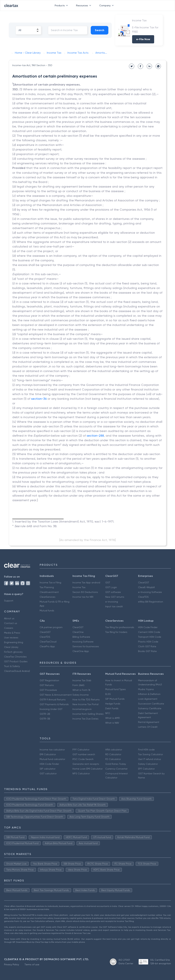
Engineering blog (14, 642)
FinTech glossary (13, 652)
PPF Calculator (81, 750)
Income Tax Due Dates (85, 719)
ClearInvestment (49, 592)
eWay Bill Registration (151, 602)
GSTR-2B (45, 714)
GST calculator (48, 773)
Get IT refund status (150, 759)
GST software (113, 592)
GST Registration (49, 680)
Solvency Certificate (150, 708)
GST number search (84, 754)
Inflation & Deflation (149, 694)
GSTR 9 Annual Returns (53, 700)
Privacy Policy (12, 964)
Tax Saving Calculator (150, 754)
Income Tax (79, 587)
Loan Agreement (148, 699)
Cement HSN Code (149, 632)
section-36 (39, 399)
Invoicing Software (83, 642)
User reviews (11, 638)
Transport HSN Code (150, 637)
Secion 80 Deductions (85, 592)
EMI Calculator (48, 754)
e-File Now (143, 39)
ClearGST (144, 582)
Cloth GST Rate (147, 646)
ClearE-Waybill (146, 587)
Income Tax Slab (82, 680)
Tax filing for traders (116, 632)
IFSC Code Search (83, 759)
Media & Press (12, 633)
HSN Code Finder (148, 627)
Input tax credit (114, 606)
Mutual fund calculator (52, 759)
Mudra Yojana (146, 689)
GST (108, 582)
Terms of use (32, 964)
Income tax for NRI (83, 597)
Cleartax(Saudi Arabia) (17, 671)
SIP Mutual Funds (115, 699)
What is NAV (112, 723)
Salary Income (81, 695)
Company (107, 5)
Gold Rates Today (116, 764)
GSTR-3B (45, 719)
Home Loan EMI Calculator (87, 769)
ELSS (108, 694)
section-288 (95, 436)
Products (62, 5)
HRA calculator (114, 750)
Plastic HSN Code (148, 642)
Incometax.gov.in (82, 709)
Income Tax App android (86, 582)
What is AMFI (113, 718)
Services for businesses (86, 646)
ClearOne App (81, 651)
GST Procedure (48, 690)
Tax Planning (47, 587)
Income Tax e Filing (50, 582)
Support (9, 601)
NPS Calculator (81, 773)
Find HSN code (146, 750)
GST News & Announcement (56, 695)
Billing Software (81, 637)
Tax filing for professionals (120, 627)
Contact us (11, 623)
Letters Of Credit (148, 727)
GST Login (111, 587)
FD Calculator (113, 759)
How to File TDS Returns (86, 700)
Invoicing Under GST (51, 709)
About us (9, 618)
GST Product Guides (16, 661)
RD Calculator (113, 754)
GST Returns (47, 685)
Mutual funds (47, 611)
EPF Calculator (146, 769)
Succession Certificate (151, 704)
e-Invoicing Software (150, 592)
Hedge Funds (113, 704)
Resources (84, 5)
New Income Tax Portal (85, 704)
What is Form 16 (81, 690)
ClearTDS (143, 597)
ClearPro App (47, 646)
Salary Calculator (148, 764)
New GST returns (115, 597)
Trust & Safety (12, 666)
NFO (108, 713)
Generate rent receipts (86, 764)
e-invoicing (112, 602)
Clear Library (11, 647)
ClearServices (48, 597)
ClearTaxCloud (48, 642)
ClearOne (78, 632)
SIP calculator (48, 769)
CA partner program (51, 627)
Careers (9, 628)
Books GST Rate (147, 651)
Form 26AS (78, 685)
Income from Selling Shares (88, 714)
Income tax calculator (52, 750)
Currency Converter (116, 769)
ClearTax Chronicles (15, 657)
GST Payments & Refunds (54, 704)
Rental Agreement (149, 722)
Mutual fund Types (116, 689)
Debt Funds (112, 708)
